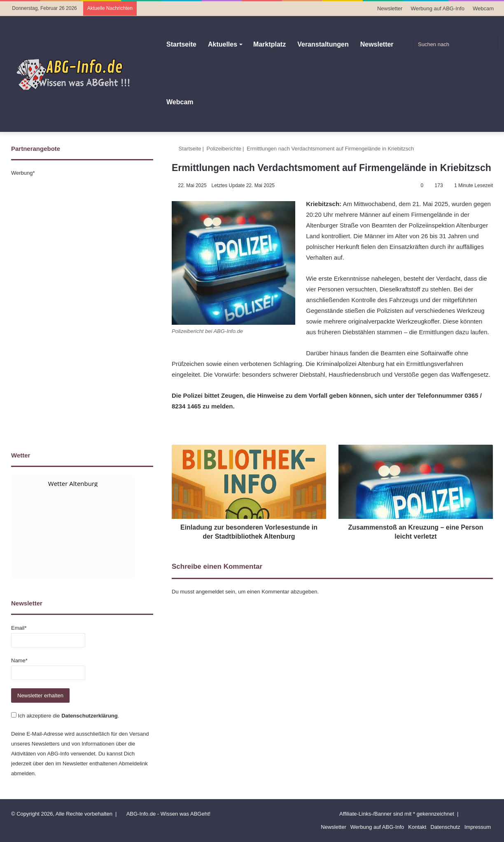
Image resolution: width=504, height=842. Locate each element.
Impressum (478, 827)
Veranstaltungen (323, 44)
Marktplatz (269, 44)
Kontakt (417, 827)
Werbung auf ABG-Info (437, 8)
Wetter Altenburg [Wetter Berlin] (73, 483)
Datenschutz (445, 827)
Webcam (483, 8)
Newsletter (390, 8)
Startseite (181, 44)
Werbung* (23, 173)
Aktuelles (223, 44)
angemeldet (210, 592)
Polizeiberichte (224, 149)
